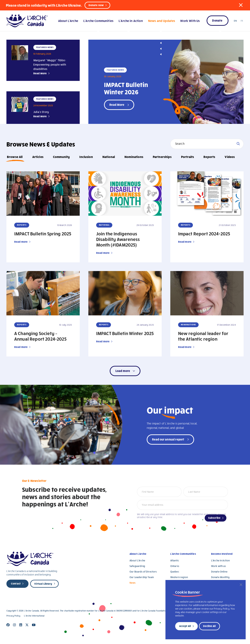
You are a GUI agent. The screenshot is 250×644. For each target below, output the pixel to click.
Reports (209, 157)
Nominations (134, 157)
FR (242, 21)
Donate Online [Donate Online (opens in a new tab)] (219, 572)
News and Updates (162, 21)
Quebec (175, 572)
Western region (179, 577)
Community (61, 157)
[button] (241, 5)
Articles (38, 157)
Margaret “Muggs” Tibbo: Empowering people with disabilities (50, 64)
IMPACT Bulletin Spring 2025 (43, 233)
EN (235, 21)
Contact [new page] (16, 583)
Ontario (175, 566)
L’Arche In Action (220, 560)
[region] (206, 610)
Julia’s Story (41, 112)
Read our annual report (168, 439)
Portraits (187, 157)
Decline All (209, 626)
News (133, 583)
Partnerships (162, 157)
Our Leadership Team (142, 577)
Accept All (185, 626)
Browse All (15, 157)
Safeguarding (137, 566)
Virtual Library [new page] (43, 584)
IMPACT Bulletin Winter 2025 (125, 333)
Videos (230, 157)
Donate (217, 20)
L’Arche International (34, 616)
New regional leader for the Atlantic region (203, 336)
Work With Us (190, 21)
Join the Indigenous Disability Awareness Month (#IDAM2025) (118, 239)
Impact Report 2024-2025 (204, 233)
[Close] (241, 585)
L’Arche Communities (98, 21)
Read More (40, 73)
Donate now (96, 5)
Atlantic (175, 560)
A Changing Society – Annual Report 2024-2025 (40, 336)
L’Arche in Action (131, 21)
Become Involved (222, 554)
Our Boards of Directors (143, 572)
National (109, 157)
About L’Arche (68, 21)
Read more (21, 242)
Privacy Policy (13, 616)
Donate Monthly (220, 577)
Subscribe (214, 518)
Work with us (218, 566)
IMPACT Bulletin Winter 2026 (126, 88)
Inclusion (86, 157)
